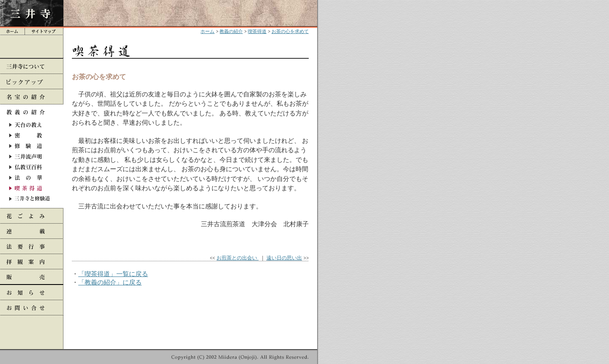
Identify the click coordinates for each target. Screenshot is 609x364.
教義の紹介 (231, 31)
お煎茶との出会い (237, 258)
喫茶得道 (257, 31)
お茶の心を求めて (290, 31)
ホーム (207, 31)
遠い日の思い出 (284, 258)
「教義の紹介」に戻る (110, 282)
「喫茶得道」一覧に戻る (113, 274)
